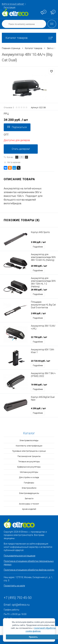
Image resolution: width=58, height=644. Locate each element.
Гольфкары (29, 483)
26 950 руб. (39, 290)
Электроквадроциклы (29, 493)
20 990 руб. (39, 266)
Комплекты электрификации (29, 446)
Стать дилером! (21, 149)
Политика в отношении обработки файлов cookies (29, 570)
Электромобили (29, 488)
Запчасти (29, 498)
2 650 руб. (38, 313)
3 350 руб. (38, 242)
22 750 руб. (39, 337)
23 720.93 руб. (41, 361)
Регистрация (10, 7)
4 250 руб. (38, 408)
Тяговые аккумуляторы (29, 462)
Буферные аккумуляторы (29, 467)
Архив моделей (29, 509)
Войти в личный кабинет (13, 4)
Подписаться (17, 127)
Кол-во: (10, 157)
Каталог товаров (29, 38)
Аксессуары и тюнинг (29, 504)
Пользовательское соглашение (19, 556)
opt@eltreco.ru (21, 605)
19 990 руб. (39, 385)
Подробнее (38, 247)
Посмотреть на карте (14, 586)
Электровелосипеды (29, 440)
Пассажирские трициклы (29, 456)
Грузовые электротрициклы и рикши (29, 451)
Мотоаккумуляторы (29, 472)
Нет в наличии (12, 162)
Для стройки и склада (29, 477)
